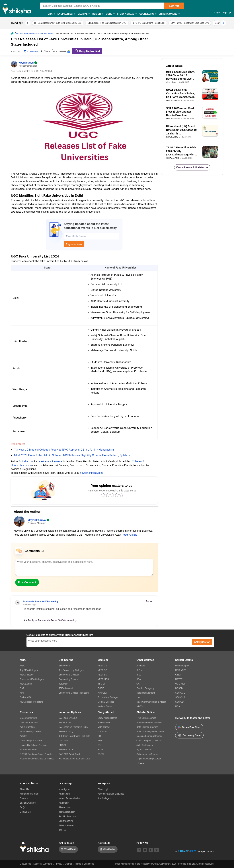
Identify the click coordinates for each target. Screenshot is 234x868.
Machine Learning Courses (149, 736)
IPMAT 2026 (65, 723)
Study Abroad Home (107, 718)
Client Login (103, 789)
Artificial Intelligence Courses (150, 732)
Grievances (25, 864)
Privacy (58, 864)
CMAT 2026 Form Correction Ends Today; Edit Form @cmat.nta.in (180, 93)
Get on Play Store (189, 727)
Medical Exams (105, 706)
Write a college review (31, 732)
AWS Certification (145, 745)
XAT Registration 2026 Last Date (75, 759)
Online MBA (26, 697)
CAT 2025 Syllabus (68, 718)
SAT (100, 745)
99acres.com (65, 807)
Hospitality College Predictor (34, 745)
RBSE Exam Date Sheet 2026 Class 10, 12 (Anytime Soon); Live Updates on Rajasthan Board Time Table (180, 75)
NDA (177, 706)
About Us (24, 789)
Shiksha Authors (28, 803)
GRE (100, 736)
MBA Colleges (27, 675)
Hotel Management (146, 693)
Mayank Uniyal (28, 63)
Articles (23, 736)
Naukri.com (64, 794)
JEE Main (63, 684)
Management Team (29, 794)
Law (138, 697)
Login (217, 13)
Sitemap (69, 864)
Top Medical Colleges (108, 697)
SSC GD (179, 702)
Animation (141, 666)
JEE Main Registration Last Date (74, 736)
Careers (24, 798)
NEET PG (102, 670)
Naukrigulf (64, 803)
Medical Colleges (106, 702)
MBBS (139, 706)
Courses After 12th (29, 723)
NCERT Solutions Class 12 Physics (37, 759)
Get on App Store (189, 735)
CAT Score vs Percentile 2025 (73, 727)
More (110, 14)
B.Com (140, 670)
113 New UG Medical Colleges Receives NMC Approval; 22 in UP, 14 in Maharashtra (64, 450)
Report (149, 601)
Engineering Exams (68, 679)
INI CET (101, 684)
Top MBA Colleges (29, 670)
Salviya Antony (172, 137)
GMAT (101, 741)
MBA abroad (104, 727)
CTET (178, 675)
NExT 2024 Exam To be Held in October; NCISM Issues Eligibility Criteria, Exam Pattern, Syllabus (72, 455)
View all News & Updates (192, 167)
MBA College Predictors (31, 702)
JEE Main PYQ (66, 732)
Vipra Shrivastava (173, 101)
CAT (22, 688)
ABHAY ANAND (173, 158)
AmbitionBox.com (67, 816)
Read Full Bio (129, 535)
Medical (84, 14)
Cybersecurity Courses (147, 754)
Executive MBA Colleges (32, 679)
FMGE (101, 688)
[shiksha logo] (35, 847)
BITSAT (62, 745)
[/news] (19, 33)
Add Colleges (104, 798)
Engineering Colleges (69, 675)
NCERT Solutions (28, 750)
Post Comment (27, 582)
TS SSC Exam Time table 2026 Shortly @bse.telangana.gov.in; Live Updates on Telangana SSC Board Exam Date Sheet (181, 151)
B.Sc (139, 675)
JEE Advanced (66, 688)
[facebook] (151, 850)
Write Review (109, 849)
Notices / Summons (43, 864)
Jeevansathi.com (67, 812)
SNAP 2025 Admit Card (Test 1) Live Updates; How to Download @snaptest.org (180, 112)
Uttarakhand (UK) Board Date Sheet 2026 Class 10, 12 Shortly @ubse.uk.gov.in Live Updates (182, 130)
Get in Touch (66, 843)
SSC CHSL (181, 697)
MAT (22, 693)
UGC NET (180, 684)
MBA (51, 14)
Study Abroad (127, 14)
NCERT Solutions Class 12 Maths (36, 754)
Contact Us (25, 812)
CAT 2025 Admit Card (69, 754)
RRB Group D (182, 666)
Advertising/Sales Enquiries (111, 794)
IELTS (100, 750)
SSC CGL (180, 693)
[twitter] (157, 850)
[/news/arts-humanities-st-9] (39, 33)
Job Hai (62, 830)
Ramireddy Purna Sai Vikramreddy (41, 601)
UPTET (179, 679)
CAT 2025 (64, 741)
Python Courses (144, 750)
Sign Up (227, 13)
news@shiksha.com (91, 473)
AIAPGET (102, 693)
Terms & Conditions (85, 864)
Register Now (74, 244)
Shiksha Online (169, 14)
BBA (139, 679)
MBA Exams (26, 684)
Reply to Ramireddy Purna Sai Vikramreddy (50, 620)
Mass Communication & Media (151, 702)
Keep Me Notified (87, 51)
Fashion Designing (145, 688)
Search (174, 6)
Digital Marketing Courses (149, 759)
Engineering (66, 14)
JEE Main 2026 (66, 750)
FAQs (23, 807)
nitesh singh (171, 82)
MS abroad (103, 732)
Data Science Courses (147, 727)
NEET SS (102, 675)
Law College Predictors (31, 741)
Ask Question (202, 642)
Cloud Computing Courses (149, 741)
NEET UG (102, 666)
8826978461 (70, 849)
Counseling (148, 14)
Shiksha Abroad (66, 825)
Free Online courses (146, 718)
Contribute (104, 843)
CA (138, 684)
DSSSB (179, 688)
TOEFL (101, 754)
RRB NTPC (181, 670)
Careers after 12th (29, 718)
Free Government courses (149, 723)
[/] (13, 33)
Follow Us (142, 843)
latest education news (50, 461)
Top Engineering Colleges (71, 670)
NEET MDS (103, 679)
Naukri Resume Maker (70, 798)
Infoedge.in (64, 789)
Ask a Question (27, 727)
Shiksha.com (26, 461)
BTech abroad (104, 723)
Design (98, 14)
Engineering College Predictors (74, 693)
